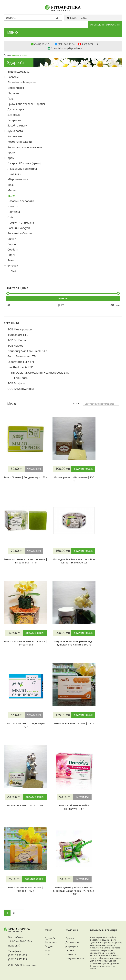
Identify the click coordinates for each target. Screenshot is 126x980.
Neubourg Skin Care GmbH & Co (28, 351)
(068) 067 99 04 (66, 44)
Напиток (13, 206)
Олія (10, 217)
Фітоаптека (29, 966)
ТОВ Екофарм (16, 383)
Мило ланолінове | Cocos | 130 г (104, 731)
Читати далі (30, 469)
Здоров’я (50, 938)
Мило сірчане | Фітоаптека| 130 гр (63, 485)
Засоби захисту (17, 126)
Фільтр (63, 298)
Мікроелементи (18, 179)
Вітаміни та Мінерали (22, 82)
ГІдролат (13, 93)
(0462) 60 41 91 (43, 44)
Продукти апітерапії (21, 223)
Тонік (11, 260)
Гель (11, 99)
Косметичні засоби (20, 142)
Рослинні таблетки (20, 233)
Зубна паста (15, 131)
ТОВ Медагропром (20, 329)
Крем (11, 158)
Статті (49, 955)
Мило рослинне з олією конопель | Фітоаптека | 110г (104, 481)
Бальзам (13, 77)
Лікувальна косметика (22, 169)
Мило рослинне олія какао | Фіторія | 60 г (104, 814)
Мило (11, 196)
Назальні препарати (21, 201)
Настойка (14, 212)
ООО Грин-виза (18, 378)
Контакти (71, 955)
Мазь (11, 185)
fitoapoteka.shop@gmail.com (66, 48)
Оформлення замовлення (105, 25)
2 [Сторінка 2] (14, 913)
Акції (47, 951)
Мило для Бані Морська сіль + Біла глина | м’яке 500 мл (104, 567)
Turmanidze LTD (18, 335)
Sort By (77, 404)
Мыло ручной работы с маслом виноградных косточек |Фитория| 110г (22, 891)
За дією (49, 946)
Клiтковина (15, 136)
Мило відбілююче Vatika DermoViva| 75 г (63, 807)
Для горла (14, 115)
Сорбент (13, 250)
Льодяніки (14, 174)
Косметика (51, 942)
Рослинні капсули (19, 228)
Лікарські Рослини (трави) (24, 163)
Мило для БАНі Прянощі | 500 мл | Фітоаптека (22, 649)
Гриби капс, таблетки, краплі (26, 104)
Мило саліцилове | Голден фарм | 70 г (104, 643)
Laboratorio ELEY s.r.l (21, 362)
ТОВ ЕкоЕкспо (17, 340)
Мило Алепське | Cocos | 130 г (22, 814)
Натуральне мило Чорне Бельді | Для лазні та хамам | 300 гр (63, 651)
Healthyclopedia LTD (20, 367)
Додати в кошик (63, 475)
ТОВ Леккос (15, 346)
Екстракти (14, 120)
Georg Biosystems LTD (22, 356)
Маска (12, 190)
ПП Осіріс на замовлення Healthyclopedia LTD (40, 373)
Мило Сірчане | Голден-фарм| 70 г (22, 479)
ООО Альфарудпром (21, 389)
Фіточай (13, 266)
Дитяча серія (16, 109)
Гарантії (70, 951)
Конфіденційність (75, 959)
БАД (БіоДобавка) (19, 72)
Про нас (70, 938)
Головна (8, 55)
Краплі (12, 152)
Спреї (11, 255)
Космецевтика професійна (25, 147)
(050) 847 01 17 (90, 44)
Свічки (12, 239)
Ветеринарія (16, 88)
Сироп (12, 244)
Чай (14, 271)
